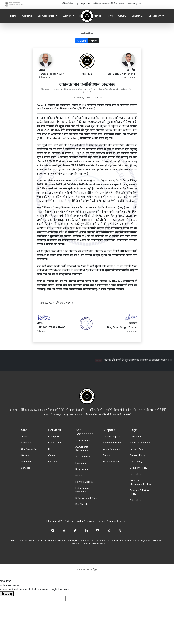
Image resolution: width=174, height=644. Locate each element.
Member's (26, 462)
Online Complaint (112, 436)
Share (82, 41)
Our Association (30, 449)
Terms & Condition (140, 443)
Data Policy (136, 462)
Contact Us (138, 16)
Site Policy (135, 474)
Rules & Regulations (86, 498)
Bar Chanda (82, 504)
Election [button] (67, 16)
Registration (82, 469)
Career (52, 455)
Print (93, 41)
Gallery (122, 16)
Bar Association (111, 462)
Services (26, 468)
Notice (98, 16)
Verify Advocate (111, 449)
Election (53, 462)
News (110, 16)
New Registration (112, 443)
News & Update (84, 482)
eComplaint (54, 436)
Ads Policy (135, 500)
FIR (50, 449)
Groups (107, 455)
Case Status (55, 443)
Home (13, 16)
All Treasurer (83, 457)
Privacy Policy (137, 449)
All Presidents (83, 441)
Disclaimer (135, 436)
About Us (27, 16)
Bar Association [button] (46, 16)
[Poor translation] (9, 594)
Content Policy (138, 455)
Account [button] (155, 16)
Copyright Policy (138, 468)
